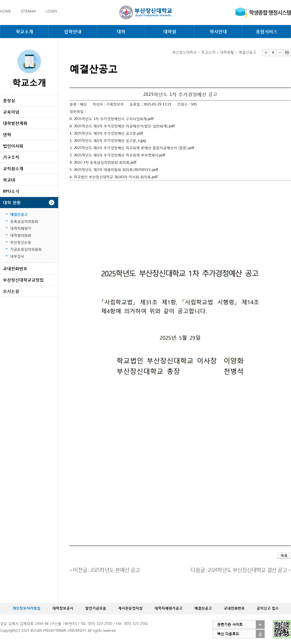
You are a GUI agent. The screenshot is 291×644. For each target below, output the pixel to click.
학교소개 (24, 31)
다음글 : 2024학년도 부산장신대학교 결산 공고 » (240, 569)
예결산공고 (19, 214)
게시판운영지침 (130, 608)
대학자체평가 (21, 228)
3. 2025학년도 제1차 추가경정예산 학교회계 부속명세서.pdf (117, 155)
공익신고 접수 (268, 608)
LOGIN (51, 11)
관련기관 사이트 (230, 624)
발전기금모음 (96, 608)
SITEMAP (28, 11)
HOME (6, 11)
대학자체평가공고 (168, 608)
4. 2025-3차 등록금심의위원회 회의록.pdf (103, 162)
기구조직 (11, 157)
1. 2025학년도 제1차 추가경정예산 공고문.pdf (106, 133)
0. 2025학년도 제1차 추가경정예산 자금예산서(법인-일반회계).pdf (122, 126)
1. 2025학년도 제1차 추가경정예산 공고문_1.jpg (108, 141)
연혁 (7, 134)
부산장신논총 (21, 242)
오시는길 (11, 291)
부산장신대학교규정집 (23, 280)
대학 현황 (12, 202)
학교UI (9, 180)
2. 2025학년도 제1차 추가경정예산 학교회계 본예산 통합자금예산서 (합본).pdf (132, 148)
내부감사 (17, 256)
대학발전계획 (15, 123)
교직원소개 (13, 168)
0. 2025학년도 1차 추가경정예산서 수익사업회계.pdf (111, 119)
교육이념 (11, 112)
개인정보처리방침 (26, 608)
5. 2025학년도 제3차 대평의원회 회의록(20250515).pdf (114, 170)
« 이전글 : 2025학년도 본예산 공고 (105, 569)
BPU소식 (11, 191)
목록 (284, 556)
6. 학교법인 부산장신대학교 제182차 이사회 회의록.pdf (113, 177)
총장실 (9, 100)
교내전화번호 (15, 268)
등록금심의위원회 (24, 221)
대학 (121, 31)
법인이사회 (13, 146)
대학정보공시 (63, 608)
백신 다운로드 (228, 634)
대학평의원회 (21, 235)
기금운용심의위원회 (26, 249)
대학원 (170, 31)
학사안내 (218, 31)
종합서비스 (267, 31)
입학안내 (73, 31)
